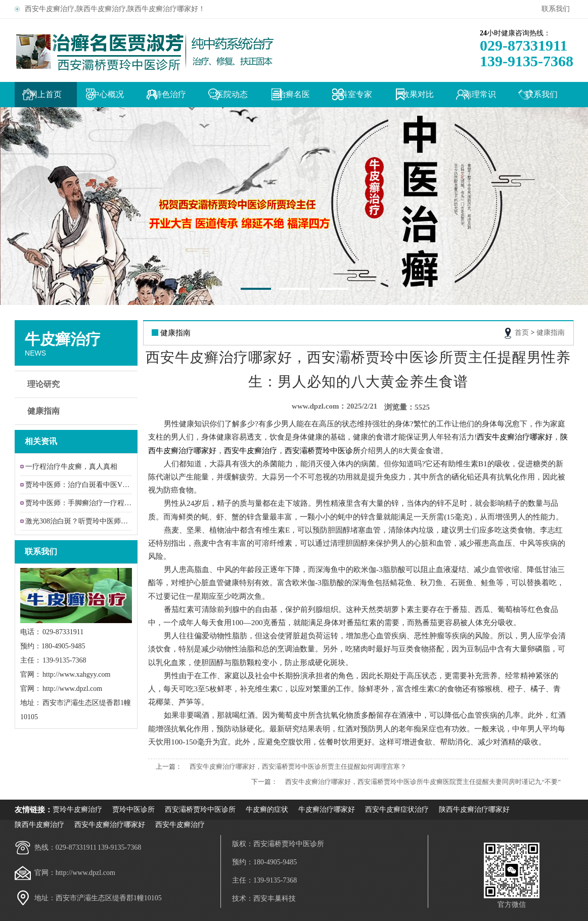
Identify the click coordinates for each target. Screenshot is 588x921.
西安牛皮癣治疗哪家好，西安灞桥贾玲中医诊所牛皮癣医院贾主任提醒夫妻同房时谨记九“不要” (423, 782)
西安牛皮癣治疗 (180, 825)
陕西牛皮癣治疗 (39, 825)
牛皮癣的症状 (267, 809)
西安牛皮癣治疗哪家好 (110, 825)
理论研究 (77, 384)
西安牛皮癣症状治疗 (397, 809)
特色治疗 (170, 94)
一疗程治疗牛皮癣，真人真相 (71, 467)
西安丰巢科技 (275, 898)
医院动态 (232, 94)
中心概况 (108, 94)
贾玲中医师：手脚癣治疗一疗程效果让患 (79, 503)
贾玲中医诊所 (133, 809)
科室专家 (356, 94)
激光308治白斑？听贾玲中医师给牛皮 (79, 521)
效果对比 (418, 94)
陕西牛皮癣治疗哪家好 (474, 809)
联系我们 (557, 9)
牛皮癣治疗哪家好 (327, 809)
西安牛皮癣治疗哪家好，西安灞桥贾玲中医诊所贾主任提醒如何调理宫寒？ (298, 766)
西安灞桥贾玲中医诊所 (200, 809)
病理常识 (480, 94)
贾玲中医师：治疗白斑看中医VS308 (79, 485)
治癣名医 (294, 94)
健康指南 (77, 411)
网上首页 (46, 94)
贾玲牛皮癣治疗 (77, 809)
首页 (522, 333)
